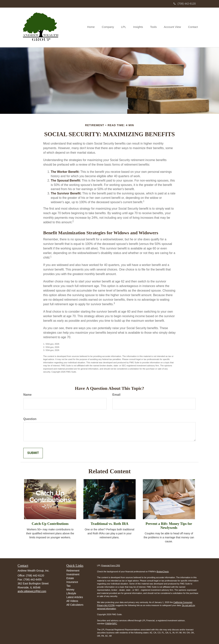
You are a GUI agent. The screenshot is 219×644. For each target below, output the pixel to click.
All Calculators (75, 605)
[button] (112, 27)
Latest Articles (75, 597)
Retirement (73, 571)
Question (30, 419)
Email (116, 395)
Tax (69, 586)
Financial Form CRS (111, 565)
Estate (70, 578)
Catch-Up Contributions (50, 524)
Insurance (72, 582)
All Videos (72, 601)
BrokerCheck (163, 572)
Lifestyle (71, 593)
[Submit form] (33, 453)
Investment (73, 574)
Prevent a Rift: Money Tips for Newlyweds (169, 526)
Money (70, 590)
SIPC (115, 624)
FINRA (108, 624)
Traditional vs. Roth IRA (109, 524)
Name (27, 395)
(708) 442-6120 (185, 4)
